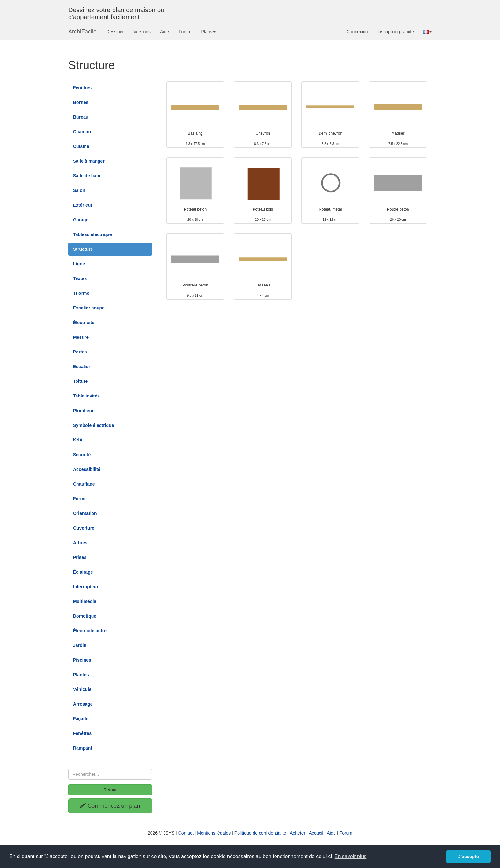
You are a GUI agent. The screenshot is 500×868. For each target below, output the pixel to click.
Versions (142, 32)
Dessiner (115, 32)
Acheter (298, 833)
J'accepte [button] (469, 857)
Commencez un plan (110, 806)
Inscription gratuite (396, 32)
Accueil (316, 833)
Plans (208, 32)
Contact (186, 833)
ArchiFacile (82, 32)
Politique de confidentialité (260, 833)
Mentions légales (214, 833)
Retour (110, 790)
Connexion (357, 32)
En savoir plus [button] (351, 856)
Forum (185, 32)
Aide (165, 32)
